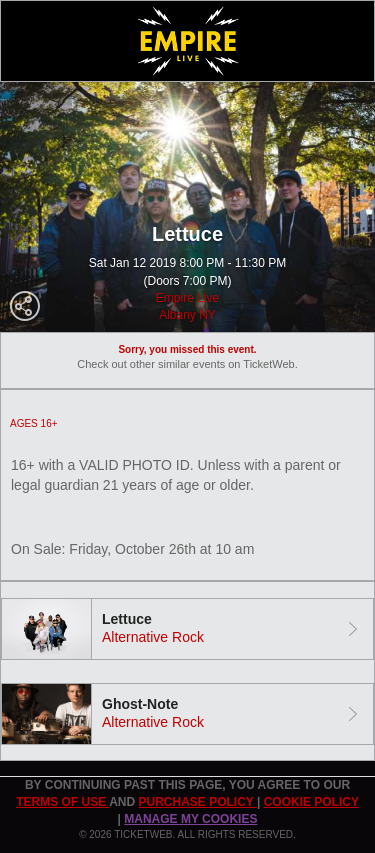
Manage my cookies (190, 819)
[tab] (187, 629)
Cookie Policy (311, 802)
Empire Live (187, 298)
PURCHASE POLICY (197, 802)
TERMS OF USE (62, 802)
